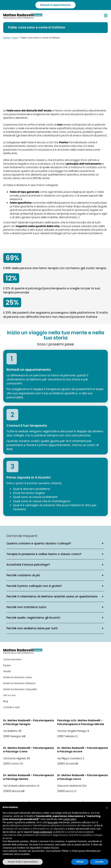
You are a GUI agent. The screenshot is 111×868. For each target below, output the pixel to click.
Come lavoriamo (12, 659)
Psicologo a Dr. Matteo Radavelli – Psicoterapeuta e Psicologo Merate (81, 722)
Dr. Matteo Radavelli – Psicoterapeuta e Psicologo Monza (29, 777)
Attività (7, 671)
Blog (6, 701)
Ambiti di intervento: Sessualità (20, 689)
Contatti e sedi (11, 707)
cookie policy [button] (70, 819)
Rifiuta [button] (80, 862)
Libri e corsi (9, 695)
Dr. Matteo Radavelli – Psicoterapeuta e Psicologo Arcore (82, 750)
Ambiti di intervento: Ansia (17, 677)
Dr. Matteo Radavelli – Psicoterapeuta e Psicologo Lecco (82, 777)
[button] (107, 807)
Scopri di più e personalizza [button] (23, 862)
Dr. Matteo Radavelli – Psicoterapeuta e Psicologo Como (29, 750)
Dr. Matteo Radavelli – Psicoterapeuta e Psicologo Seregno (29, 722)
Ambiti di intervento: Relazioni (19, 683)
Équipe (7, 665)
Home (6, 38)
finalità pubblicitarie (43, 832)
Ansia (15, 38)
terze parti (53, 822)
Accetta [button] (99, 862)
